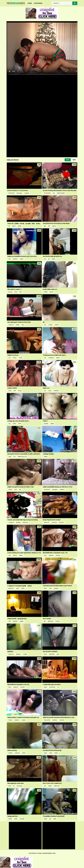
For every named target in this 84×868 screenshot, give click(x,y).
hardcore (25, 522)
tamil (17, 588)
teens (14, 226)
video (14, 424)
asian (45, 687)
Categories (38, 3)
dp (9, 226)
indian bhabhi (61, 193)
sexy (16, 292)
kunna (51, 292)
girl (45, 226)
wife (15, 391)
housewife (47, 720)
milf (10, 621)
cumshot (11, 522)
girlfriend (51, 621)
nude (50, 391)
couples (27, 193)
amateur (15, 259)
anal (10, 786)
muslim (58, 555)
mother (57, 325)
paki (58, 654)
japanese (11, 588)
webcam (62, 720)
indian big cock (22, 457)
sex (10, 259)
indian (20, 226)
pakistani (52, 654)
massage (19, 193)
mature (10, 753)
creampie (51, 358)
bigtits (22, 621)
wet (49, 226)
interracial (11, 193)
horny (21, 358)
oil (58, 687)
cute (50, 588)
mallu (16, 819)
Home (30, 3)
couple (50, 325)
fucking (18, 522)
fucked (58, 621)
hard (20, 424)
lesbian (46, 424)
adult (55, 819)
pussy (10, 292)
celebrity (56, 391)
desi (23, 325)
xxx (54, 193)
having (15, 555)
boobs (15, 358)
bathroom (57, 786)
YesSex (16, 3)
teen (21, 292)
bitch (45, 654)
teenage (22, 819)
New (74, 160)
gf (49, 259)
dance (54, 226)
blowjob (61, 522)
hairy (10, 391)
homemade (47, 193)
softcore (11, 325)
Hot (68, 160)
